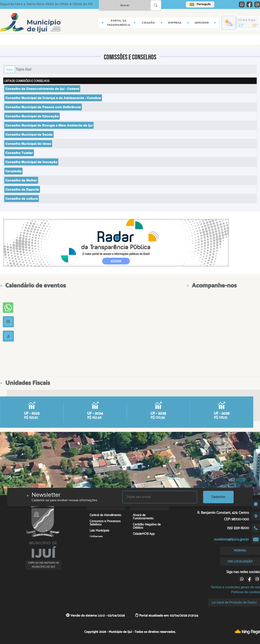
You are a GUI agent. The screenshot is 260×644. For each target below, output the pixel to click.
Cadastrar (218, 497)
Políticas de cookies (246, 592)
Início (10, 69)
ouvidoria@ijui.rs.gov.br (231, 539)
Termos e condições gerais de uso (235, 587)
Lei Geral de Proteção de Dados (234, 602)
